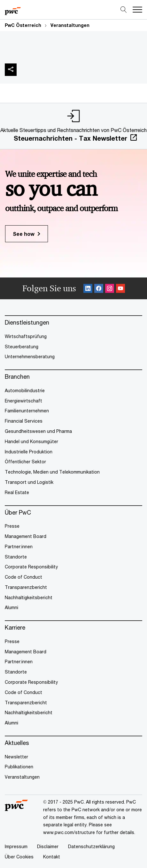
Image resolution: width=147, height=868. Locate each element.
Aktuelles (17, 743)
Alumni (12, 607)
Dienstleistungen (27, 322)
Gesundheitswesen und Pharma (38, 431)
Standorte (16, 557)
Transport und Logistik (29, 482)
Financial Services (24, 421)
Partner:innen (19, 546)
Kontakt (52, 857)
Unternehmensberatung (30, 356)
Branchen (17, 377)
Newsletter (16, 757)
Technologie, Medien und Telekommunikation (52, 472)
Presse (12, 526)
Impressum (16, 846)
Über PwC (18, 513)
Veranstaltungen (70, 25)
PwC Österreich (23, 25)
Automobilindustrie (25, 390)
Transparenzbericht (26, 587)
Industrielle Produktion (29, 452)
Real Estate (17, 492)
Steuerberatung (22, 347)
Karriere (15, 628)
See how (24, 234)
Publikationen (19, 767)
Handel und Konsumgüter (31, 441)
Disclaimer (48, 846)
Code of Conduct (23, 577)
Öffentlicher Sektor (25, 462)
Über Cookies (19, 857)
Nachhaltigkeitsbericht (29, 597)
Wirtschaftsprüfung (26, 336)
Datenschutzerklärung (91, 846)
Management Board (26, 536)
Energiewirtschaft (23, 401)
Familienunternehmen (27, 411)
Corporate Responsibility (31, 567)
